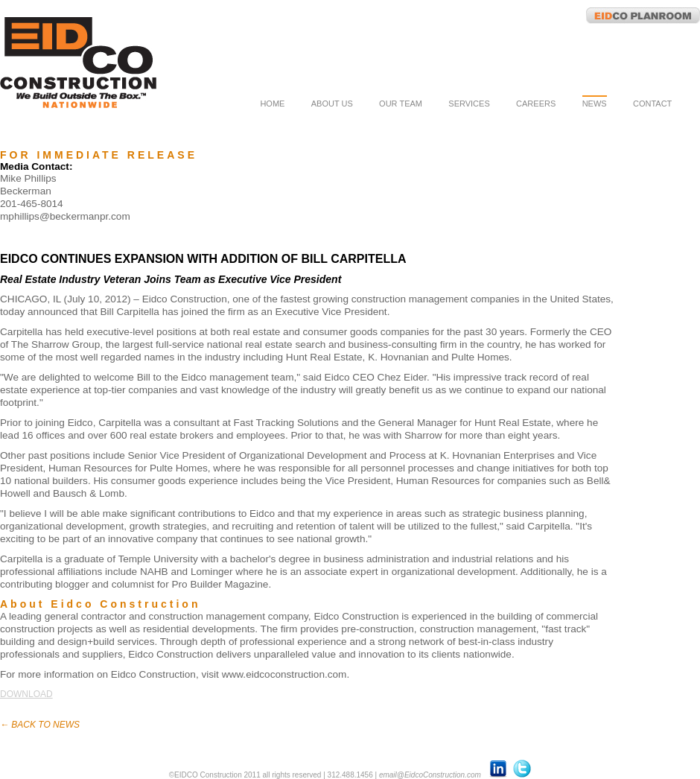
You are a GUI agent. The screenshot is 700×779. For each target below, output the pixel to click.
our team (401, 104)
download (26, 694)
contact (652, 104)
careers (536, 104)
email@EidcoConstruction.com (430, 775)
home (272, 104)
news (595, 104)
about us (332, 104)
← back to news (40, 725)
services (469, 104)
